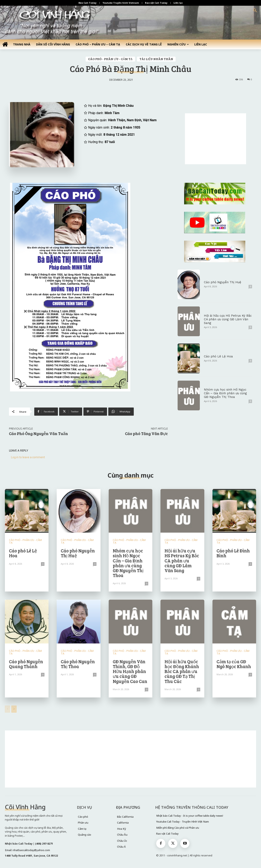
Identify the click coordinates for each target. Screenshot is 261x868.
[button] (255, 11)
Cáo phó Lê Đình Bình (233, 553)
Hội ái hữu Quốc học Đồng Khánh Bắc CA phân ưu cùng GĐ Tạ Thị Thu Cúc (182, 671)
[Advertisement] (216, 139)
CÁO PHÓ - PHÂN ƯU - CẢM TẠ (110, 59)
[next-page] (14, 709)
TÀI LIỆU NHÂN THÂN (156, 59)
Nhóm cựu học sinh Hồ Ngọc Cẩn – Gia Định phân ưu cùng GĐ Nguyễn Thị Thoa (225, 393)
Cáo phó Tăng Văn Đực (146, 433)
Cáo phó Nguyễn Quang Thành (26, 664)
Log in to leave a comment (28, 457)
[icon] (5, 44)
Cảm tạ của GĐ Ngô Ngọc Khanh (234, 664)
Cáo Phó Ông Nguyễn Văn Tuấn (38, 433)
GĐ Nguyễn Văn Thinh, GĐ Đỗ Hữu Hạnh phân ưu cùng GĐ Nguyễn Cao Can (130, 671)
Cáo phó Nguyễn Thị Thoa (78, 664)
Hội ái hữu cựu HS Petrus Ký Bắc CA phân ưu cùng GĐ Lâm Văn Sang (228, 319)
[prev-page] (7, 709)
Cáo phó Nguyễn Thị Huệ (223, 282)
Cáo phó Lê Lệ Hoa (218, 356)
